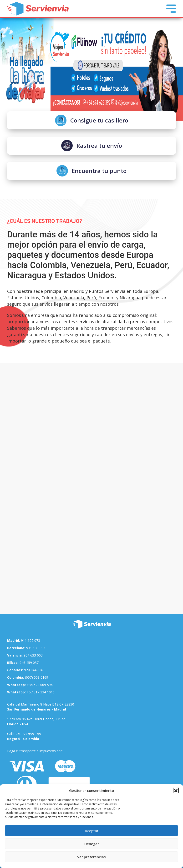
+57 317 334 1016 (31, 692)
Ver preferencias (91, 857)
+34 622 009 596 (30, 685)
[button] (176, 790)
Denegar (92, 844)
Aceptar (92, 831)
